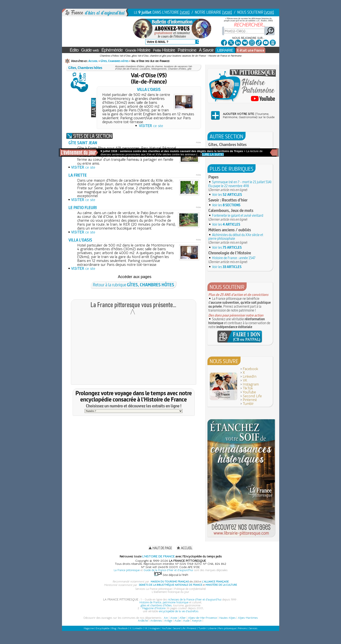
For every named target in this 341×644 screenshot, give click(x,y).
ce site (151, 126)
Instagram (251, 384)
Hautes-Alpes (227, 618)
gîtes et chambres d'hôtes (156, 605)
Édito (74, 50)
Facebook (250, 369)
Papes (213, 177)
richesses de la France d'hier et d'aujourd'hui (195, 600)
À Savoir (206, 50)
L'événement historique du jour (170, 592)
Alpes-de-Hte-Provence (202, 618)
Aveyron (197, 621)
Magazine (89, 628)
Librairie (212, 628)
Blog (114, 628)
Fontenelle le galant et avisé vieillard (238, 215)
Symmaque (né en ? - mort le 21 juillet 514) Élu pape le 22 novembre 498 (240, 184)
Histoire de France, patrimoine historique (164, 602)
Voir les (227, 195)
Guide (90, 50)
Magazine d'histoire (154, 608)
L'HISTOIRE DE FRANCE (158, 556)
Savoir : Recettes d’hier (228, 200)
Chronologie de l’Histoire (230, 253)
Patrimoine (187, 50)
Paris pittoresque (227, 628)
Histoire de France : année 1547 (234, 258)
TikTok (248, 388)
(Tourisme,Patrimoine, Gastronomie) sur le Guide (249, 115)
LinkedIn (250, 377)
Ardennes (156, 621)
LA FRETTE (78, 175)
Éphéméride (112, 50)
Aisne (174, 618)
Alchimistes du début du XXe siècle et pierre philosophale (236, 237)
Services (253, 628)
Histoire (138, 50)
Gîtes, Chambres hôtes (115, 61)
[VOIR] (185, 12)
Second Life (252, 396)
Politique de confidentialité (190, 589)
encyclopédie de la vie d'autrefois (179, 611)
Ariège (168, 621)
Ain (166, 618)
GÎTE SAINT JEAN (83, 143)
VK (245, 380)
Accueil (93, 61)
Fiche (198, 143)
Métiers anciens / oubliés (230, 230)
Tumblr (248, 404)
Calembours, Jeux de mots (231, 210)
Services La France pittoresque (154, 589)
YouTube (249, 392)
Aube (178, 621)
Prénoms (242, 628)
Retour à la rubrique (134, 285)
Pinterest (250, 400)
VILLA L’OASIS (149, 90)
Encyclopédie (103, 628)
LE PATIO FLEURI (83, 208)
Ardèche (143, 621)
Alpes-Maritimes (248, 618)
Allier (183, 618)
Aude (186, 621)
